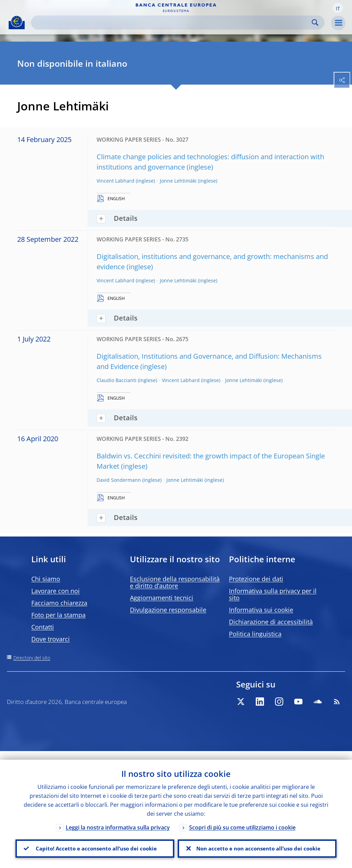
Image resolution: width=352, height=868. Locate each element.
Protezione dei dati (256, 579)
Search (315, 23)
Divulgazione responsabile (168, 610)
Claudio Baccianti (117, 380)
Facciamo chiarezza (59, 603)
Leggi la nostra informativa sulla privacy (118, 819)
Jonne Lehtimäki (178, 181)
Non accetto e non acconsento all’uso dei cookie (257, 844)
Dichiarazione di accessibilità (271, 622)
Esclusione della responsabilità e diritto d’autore (175, 582)
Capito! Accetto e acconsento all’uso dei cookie (95, 844)
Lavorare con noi (56, 591)
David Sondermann (119, 480)
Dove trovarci (51, 639)
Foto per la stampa (58, 615)
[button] (338, 8)
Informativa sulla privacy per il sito (273, 594)
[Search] (172, 23)
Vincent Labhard (115, 181)
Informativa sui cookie (261, 610)
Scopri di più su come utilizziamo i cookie (242, 819)
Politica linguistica (255, 634)
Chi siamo (46, 579)
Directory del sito (32, 658)
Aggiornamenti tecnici (162, 598)
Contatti (43, 627)
